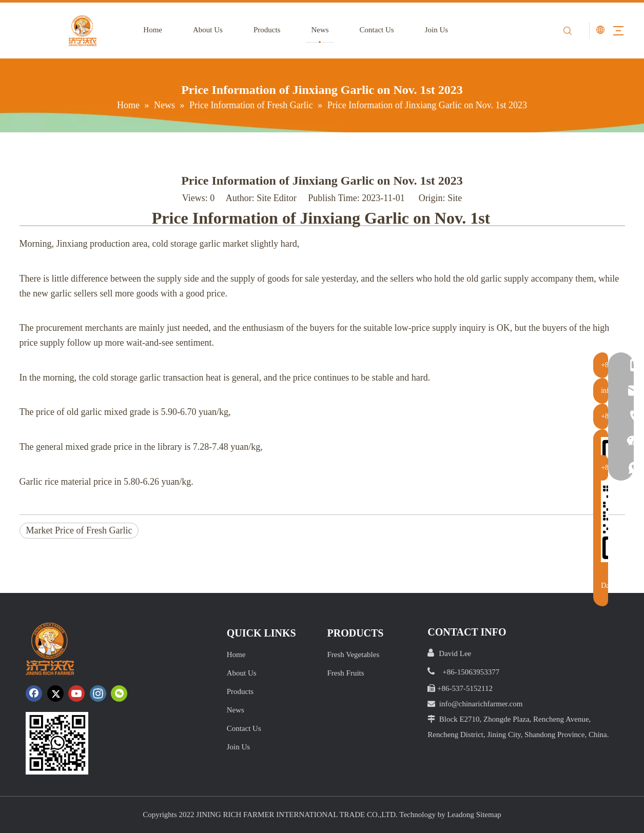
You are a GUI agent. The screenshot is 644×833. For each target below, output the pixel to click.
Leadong (460, 815)
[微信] (119, 693)
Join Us (431, 30)
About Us (203, 30)
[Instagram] (98, 693)
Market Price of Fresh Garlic (79, 530)
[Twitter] (55, 693)
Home (148, 30)
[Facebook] (34, 693)
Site (455, 198)
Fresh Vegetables (353, 655)
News (315, 30)
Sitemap (489, 815)
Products (262, 30)
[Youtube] (76, 693)
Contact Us (372, 30)
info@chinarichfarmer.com (481, 704)
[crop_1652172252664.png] (57, 743)
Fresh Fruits (345, 673)
